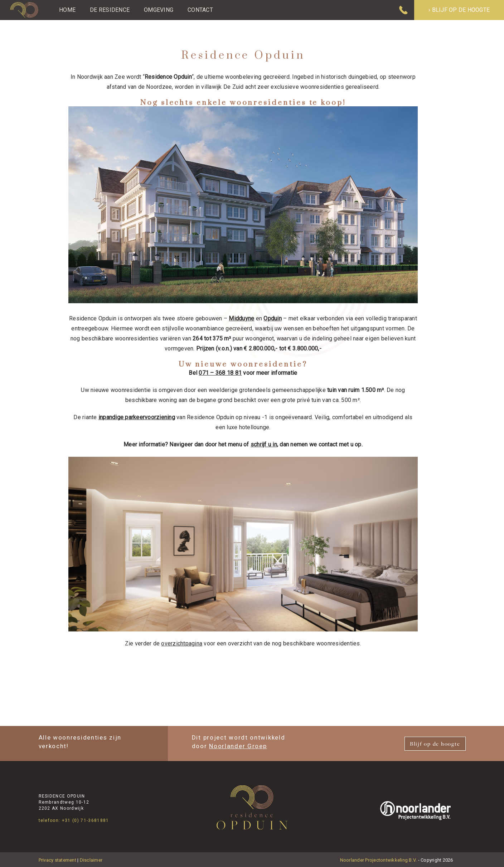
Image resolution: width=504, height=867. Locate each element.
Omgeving (159, 10)
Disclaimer (91, 860)
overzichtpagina (182, 643)
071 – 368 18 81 (220, 373)
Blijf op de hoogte (435, 744)
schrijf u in (264, 444)
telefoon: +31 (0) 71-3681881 (74, 820)
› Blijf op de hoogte (459, 10)
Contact (200, 10)
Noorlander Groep (238, 746)
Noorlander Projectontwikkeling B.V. (379, 860)
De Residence (110, 10)
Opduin (273, 318)
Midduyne (241, 318)
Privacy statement (57, 860)
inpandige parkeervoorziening (137, 417)
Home (67, 10)
